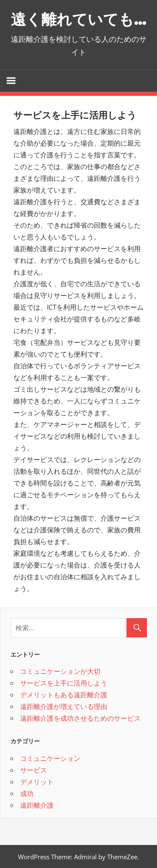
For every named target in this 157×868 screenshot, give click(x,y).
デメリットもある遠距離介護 (64, 695)
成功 (27, 793)
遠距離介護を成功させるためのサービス (80, 718)
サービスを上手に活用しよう (64, 683)
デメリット (37, 781)
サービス (33, 770)
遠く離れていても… (78, 19)
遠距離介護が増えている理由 (64, 706)
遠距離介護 (37, 805)
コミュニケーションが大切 (60, 671)
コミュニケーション (50, 758)
